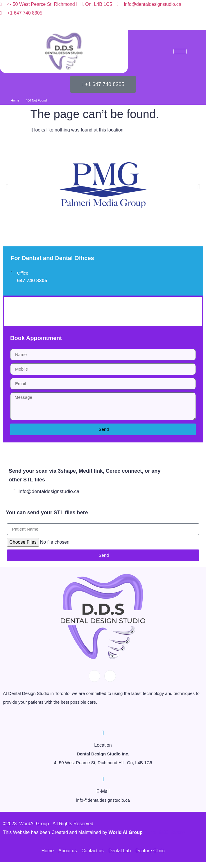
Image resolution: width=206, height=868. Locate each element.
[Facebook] (96, 23)
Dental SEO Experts (165, 832)
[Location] (103, 733)
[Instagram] (110, 23)
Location (103, 745)
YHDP (21, 311)
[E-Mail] (103, 779)
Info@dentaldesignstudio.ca (46, 491)
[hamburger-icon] (180, 51)
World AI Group (126, 832)
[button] (7, 187)
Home (15, 100)
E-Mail (103, 791)
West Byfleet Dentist (24, 447)
